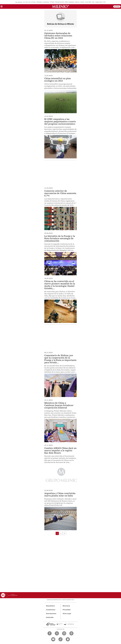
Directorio (66, 606)
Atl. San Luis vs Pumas (29, 2)
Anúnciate (50, 617)
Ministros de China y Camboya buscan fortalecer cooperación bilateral (59, 405)
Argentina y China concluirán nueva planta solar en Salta (60, 494)
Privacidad (67, 610)
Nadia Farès (99, 2)
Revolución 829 (60, 2)
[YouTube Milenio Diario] (53, 639)
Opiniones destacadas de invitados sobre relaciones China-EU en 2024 (58, 36)
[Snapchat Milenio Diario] (68, 639)
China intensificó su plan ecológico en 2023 (58, 80)
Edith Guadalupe (70, 2)
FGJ (105, 2)
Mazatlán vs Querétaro (43, 2)
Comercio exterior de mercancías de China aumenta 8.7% (60, 193)
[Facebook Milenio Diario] (50, 633)
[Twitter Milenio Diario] (57, 633)
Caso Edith (88, 2)
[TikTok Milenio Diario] (61, 639)
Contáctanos (51, 610)
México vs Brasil (80, 2)
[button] (2, 7)
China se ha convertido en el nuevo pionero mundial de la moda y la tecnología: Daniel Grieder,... (60, 285)
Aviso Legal (67, 614)
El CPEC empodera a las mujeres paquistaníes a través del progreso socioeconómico (60, 121)
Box (93, 2)
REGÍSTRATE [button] (117, 7)
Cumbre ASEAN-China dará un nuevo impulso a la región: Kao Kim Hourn (60, 450)
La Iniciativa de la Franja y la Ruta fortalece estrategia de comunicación (60, 238)
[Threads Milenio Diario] (71, 633)
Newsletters (51, 606)
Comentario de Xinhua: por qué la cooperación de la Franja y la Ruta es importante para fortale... (60, 359)
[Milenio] (61, 6)
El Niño (52, 2)
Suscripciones (51, 614)
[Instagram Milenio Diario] (64, 633)
